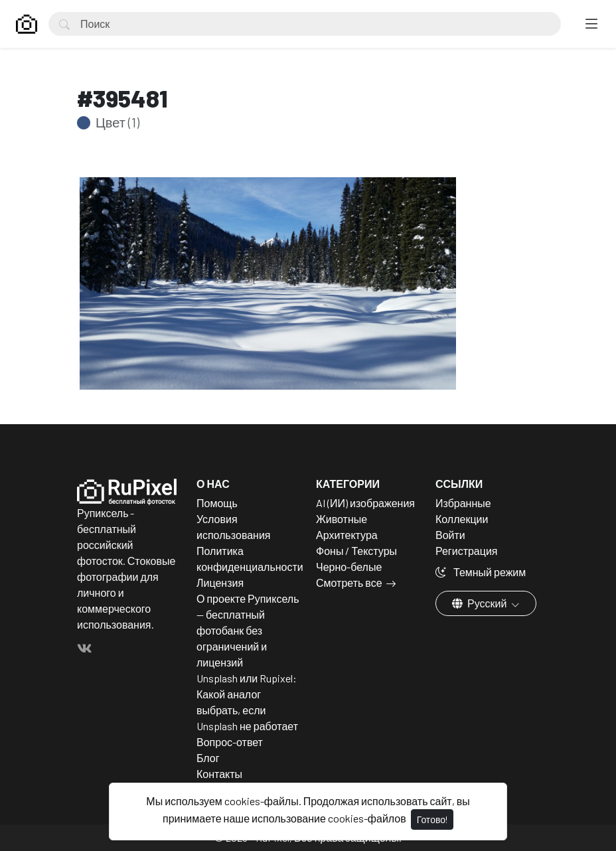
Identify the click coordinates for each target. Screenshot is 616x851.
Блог (208, 758)
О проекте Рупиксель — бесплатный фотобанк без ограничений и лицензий (248, 630)
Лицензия (220, 582)
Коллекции (462, 519)
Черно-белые (349, 567)
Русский (480, 603)
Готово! (432, 819)
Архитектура (347, 535)
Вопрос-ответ (230, 742)
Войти (450, 535)
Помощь (217, 503)
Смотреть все (349, 582)
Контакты (219, 774)
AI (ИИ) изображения (365, 503)
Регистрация (467, 551)
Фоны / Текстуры (356, 551)
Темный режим (481, 572)
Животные (342, 519)
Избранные (463, 503)
